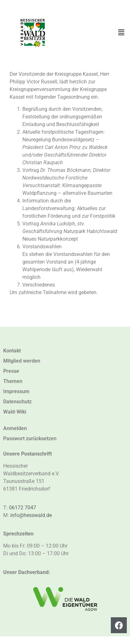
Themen (13, 381)
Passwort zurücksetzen (30, 439)
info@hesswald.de (31, 515)
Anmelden (15, 428)
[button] (121, 32)
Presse (11, 371)
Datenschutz (17, 402)
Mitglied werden (22, 361)
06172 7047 (23, 508)
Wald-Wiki (15, 412)
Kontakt (12, 351)
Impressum (16, 391)
